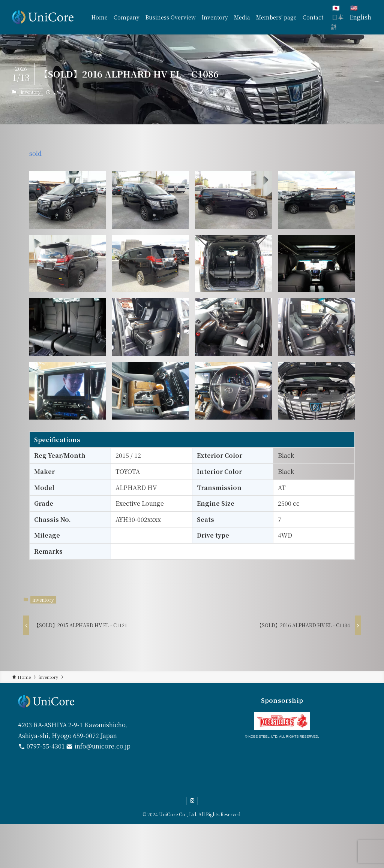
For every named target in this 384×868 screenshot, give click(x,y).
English (360, 17)
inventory (31, 92)
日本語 (337, 22)
